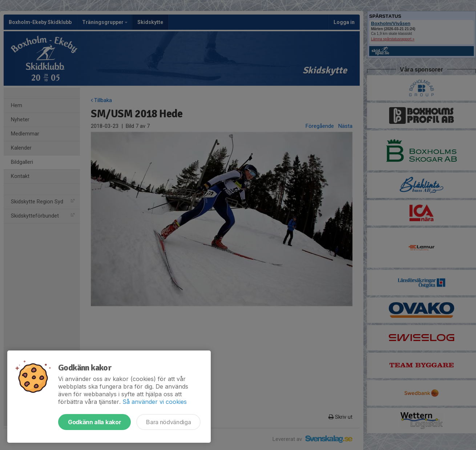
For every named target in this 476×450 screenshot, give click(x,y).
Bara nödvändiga (168, 422)
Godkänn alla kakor (94, 422)
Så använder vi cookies (155, 402)
